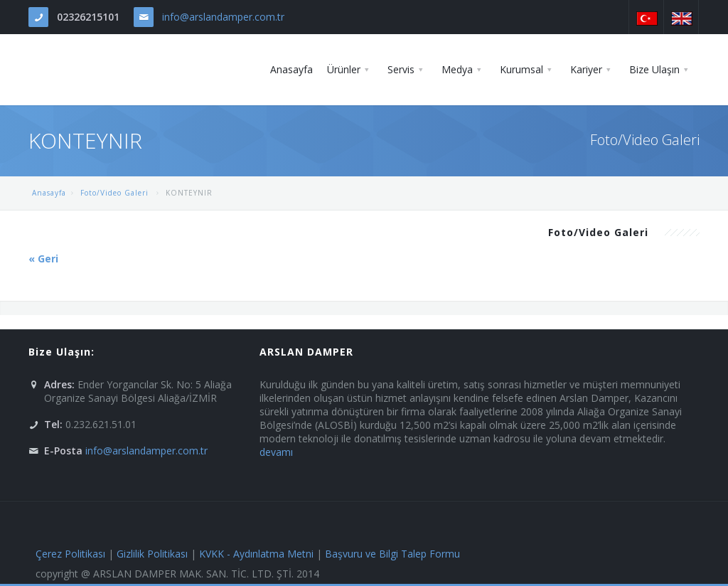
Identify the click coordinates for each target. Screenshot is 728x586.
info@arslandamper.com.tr (223, 17)
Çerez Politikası (70, 554)
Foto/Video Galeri (116, 193)
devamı (276, 452)
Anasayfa (49, 193)
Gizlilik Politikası (152, 554)
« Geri (43, 259)
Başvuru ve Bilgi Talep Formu (392, 554)
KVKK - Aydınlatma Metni (256, 554)
